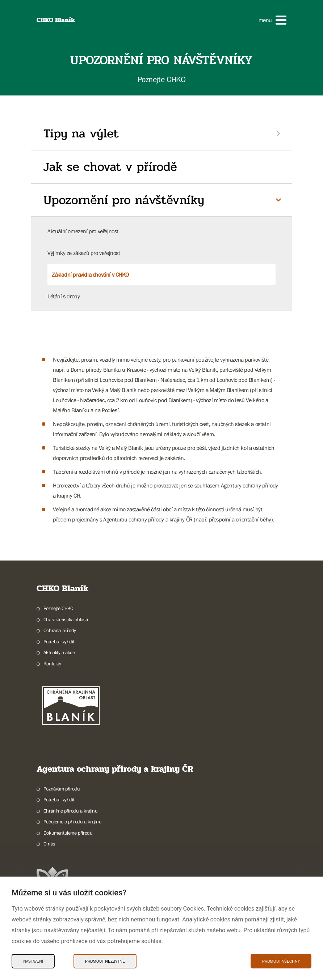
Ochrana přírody (60, 630)
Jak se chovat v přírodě (110, 167)
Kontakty (52, 664)
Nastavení (33, 961)
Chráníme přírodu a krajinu (71, 811)
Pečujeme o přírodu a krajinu (73, 822)
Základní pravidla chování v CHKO (90, 274)
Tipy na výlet (81, 133)
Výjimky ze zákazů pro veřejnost (84, 253)
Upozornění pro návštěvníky (124, 200)
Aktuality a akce (59, 652)
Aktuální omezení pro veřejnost (83, 231)
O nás (49, 844)
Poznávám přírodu (62, 789)
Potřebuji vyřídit (59, 642)
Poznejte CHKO (58, 608)
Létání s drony (64, 296)
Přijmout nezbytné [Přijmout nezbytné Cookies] (105, 961)
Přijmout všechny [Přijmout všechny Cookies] (281, 961)
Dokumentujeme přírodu (68, 833)
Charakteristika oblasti (66, 619)
